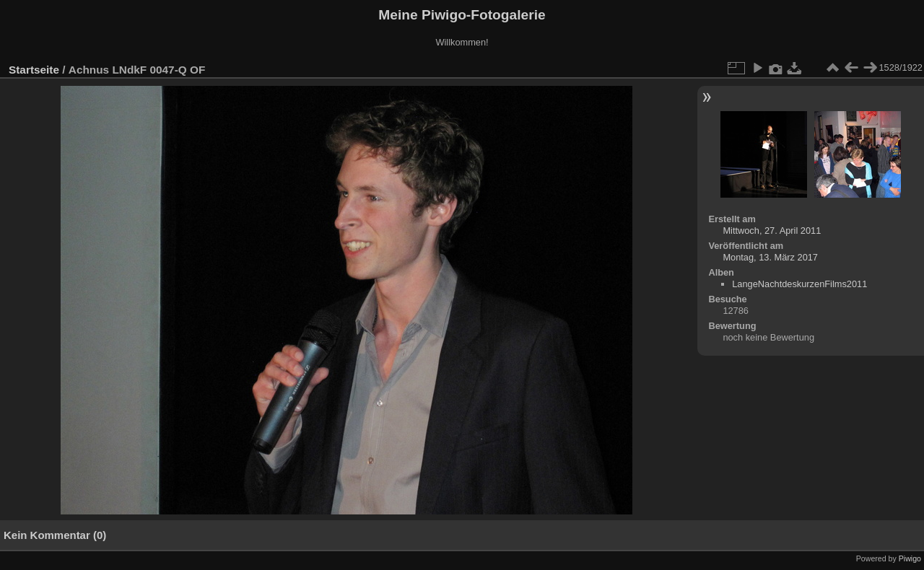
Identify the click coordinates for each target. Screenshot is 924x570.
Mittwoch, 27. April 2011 (772, 231)
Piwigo (910, 558)
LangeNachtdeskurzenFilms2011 (799, 284)
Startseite (34, 70)
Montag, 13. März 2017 (770, 257)
